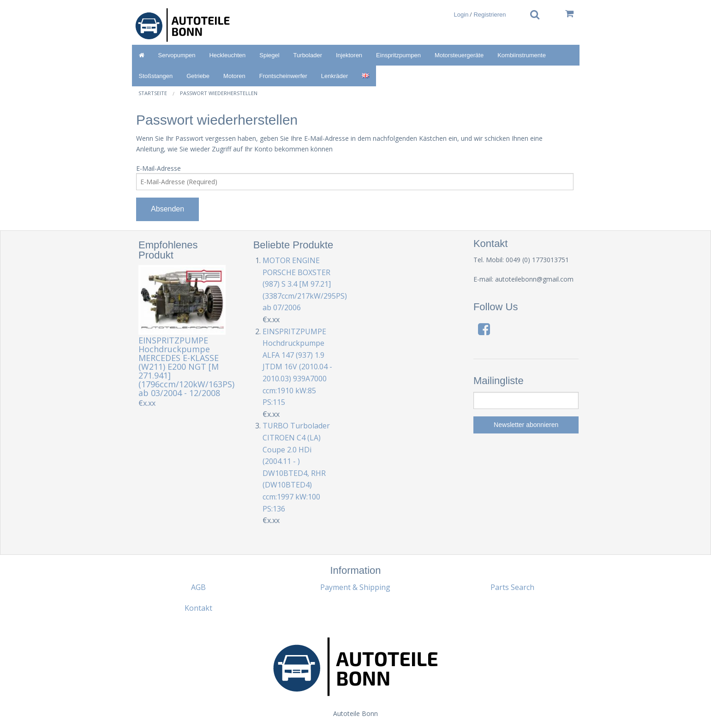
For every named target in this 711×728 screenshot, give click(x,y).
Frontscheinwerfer (283, 76)
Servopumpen (177, 55)
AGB (198, 587)
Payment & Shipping (355, 587)
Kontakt (198, 608)
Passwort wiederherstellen (219, 93)
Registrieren (490, 15)
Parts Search (512, 587)
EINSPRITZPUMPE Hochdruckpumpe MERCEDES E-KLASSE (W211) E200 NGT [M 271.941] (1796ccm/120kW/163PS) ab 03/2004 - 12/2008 (186, 367)
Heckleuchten (227, 55)
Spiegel (269, 55)
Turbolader (308, 55)
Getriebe (198, 76)
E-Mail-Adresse (158, 168)
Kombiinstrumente (522, 55)
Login (461, 15)
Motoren (234, 76)
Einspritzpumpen (398, 55)
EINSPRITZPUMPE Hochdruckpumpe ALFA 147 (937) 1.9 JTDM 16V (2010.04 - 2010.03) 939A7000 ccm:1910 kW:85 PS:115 (297, 367)
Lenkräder (335, 76)
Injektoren (349, 55)
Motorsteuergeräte (459, 55)
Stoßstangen (156, 76)
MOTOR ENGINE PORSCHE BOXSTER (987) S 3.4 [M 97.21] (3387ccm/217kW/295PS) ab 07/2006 (305, 284)
